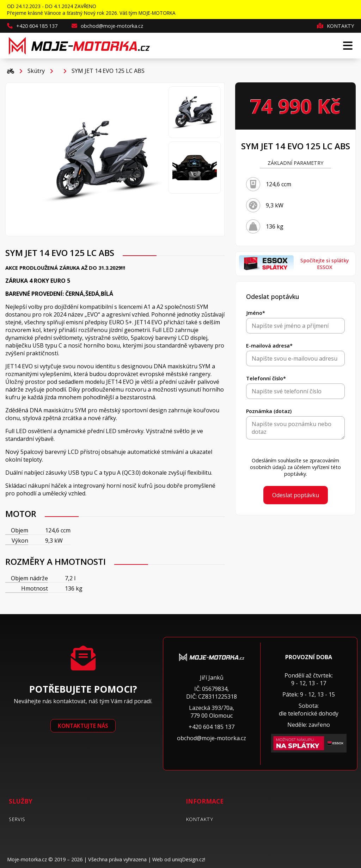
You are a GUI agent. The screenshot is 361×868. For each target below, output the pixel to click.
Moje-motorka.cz (27, 859)
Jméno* (256, 313)
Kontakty (335, 26)
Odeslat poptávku (296, 495)
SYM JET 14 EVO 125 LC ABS (108, 71)
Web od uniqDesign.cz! (179, 859)
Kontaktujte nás (83, 726)
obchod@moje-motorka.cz (107, 26)
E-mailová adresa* (269, 346)
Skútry (36, 71)
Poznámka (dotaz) (269, 411)
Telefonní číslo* (266, 378)
